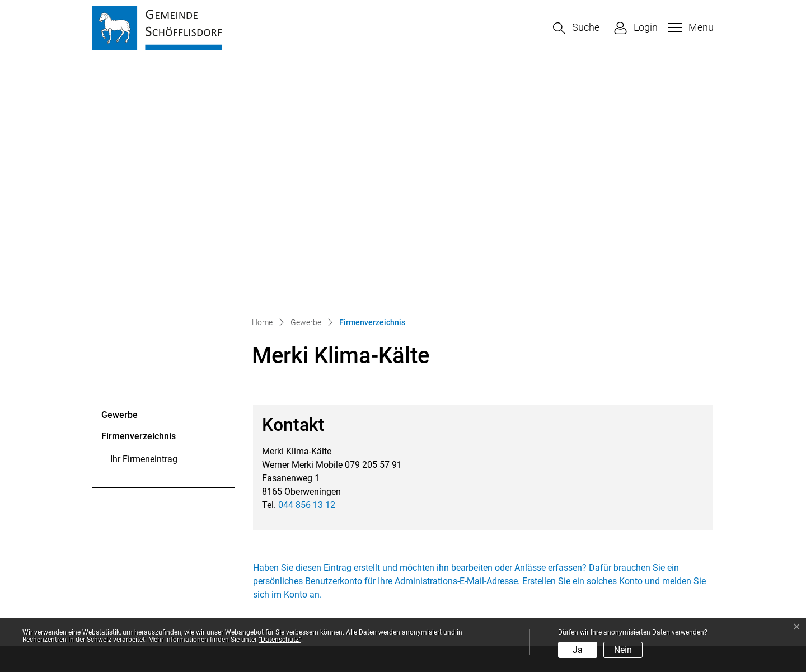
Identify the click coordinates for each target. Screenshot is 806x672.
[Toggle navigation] (689, 27)
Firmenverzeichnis (138, 201)
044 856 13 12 (307, 267)
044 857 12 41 (154, 521)
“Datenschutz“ (280, 640)
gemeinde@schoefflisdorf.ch (177, 534)
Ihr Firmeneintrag (144, 221)
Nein (623, 650)
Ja (578, 650)
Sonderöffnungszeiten (454, 583)
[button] (576, 28)
